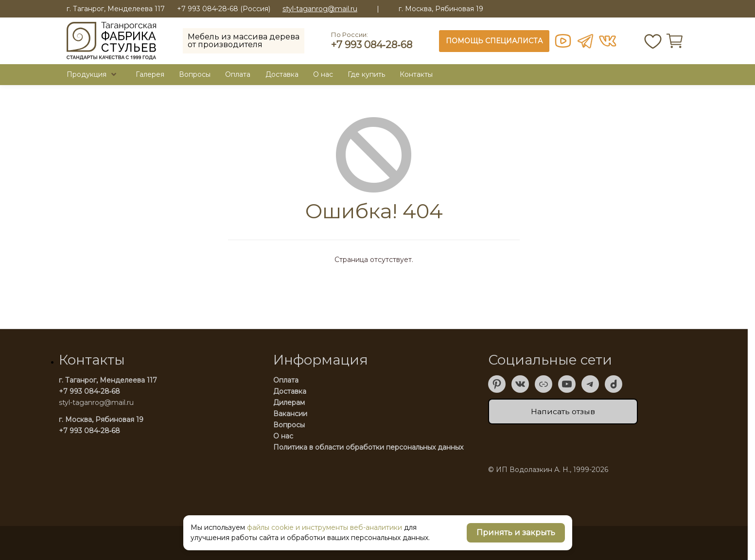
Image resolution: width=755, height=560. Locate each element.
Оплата (238, 74)
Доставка (282, 74)
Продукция (87, 74)
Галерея (150, 74)
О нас (283, 436)
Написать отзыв (563, 411)
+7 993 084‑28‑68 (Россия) (224, 9)
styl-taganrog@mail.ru (320, 9)
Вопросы (195, 74)
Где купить (366, 74)
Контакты (416, 74)
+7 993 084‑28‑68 (372, 45)
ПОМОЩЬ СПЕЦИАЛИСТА (494, 41)
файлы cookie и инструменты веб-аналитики (325, 527)
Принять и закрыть (516, 533)
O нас (323, 74)
